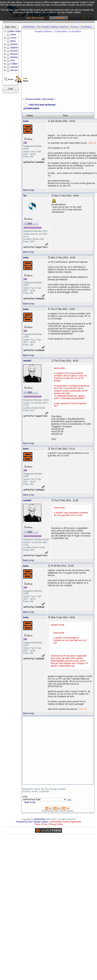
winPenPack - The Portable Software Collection (46, 27)
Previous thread (33, 99)
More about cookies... (37, 18)
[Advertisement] (40, 64)
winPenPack (39, 819)
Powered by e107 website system (32, 822)
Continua (59, 18)
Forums (75, 27)
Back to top (29, 190)
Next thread (48, 99)
